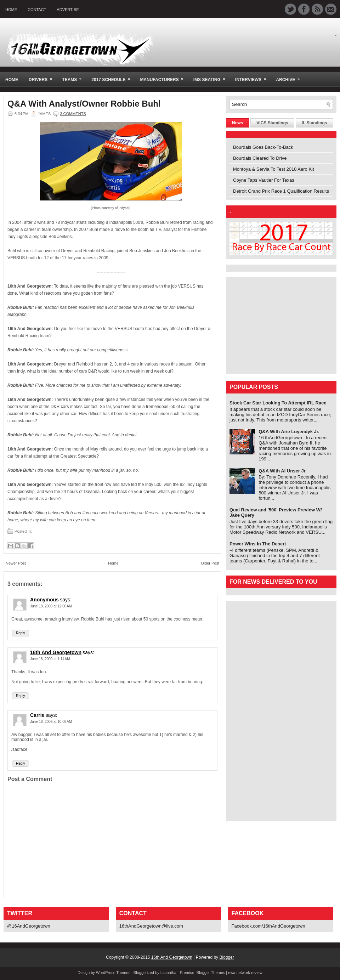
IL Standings (314, 123)
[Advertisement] (274, 325)
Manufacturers (164, 77)
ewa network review (245, 973)
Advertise (68, 10)
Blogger (226, 957)
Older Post (210, 563)
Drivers (43, 77)
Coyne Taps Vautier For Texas (264, 180)
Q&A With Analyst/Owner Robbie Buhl (84, 104)
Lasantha (168, 973)
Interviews (253, 77)
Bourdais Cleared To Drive (260, 158)
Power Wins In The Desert (258, 544)
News (237, 123)
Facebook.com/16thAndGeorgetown (268, 926)
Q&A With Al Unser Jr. (282, 471)
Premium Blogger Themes (203, 973)
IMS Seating (212, 77)
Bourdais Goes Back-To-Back (263, 147)
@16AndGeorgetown (29, 926)
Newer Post (16, 563)
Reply (21, 633)
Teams (74, 77)
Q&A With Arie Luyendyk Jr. (289, 432)
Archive (290, 77)
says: (66, 600)
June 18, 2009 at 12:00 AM (51, 606)
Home (11, 10)
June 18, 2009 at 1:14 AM (50, 659)
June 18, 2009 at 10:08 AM (51, 722)
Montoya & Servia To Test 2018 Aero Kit (274, 169)
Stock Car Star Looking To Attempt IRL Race (278, 403)
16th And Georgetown (56, 652)
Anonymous (44, 600)
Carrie (37, 715)
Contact (37, 10)
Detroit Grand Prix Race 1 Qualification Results (281, 191)
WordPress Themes (113, 973)
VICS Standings (272, 123)
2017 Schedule (113, 77)
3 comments (73, 114)
